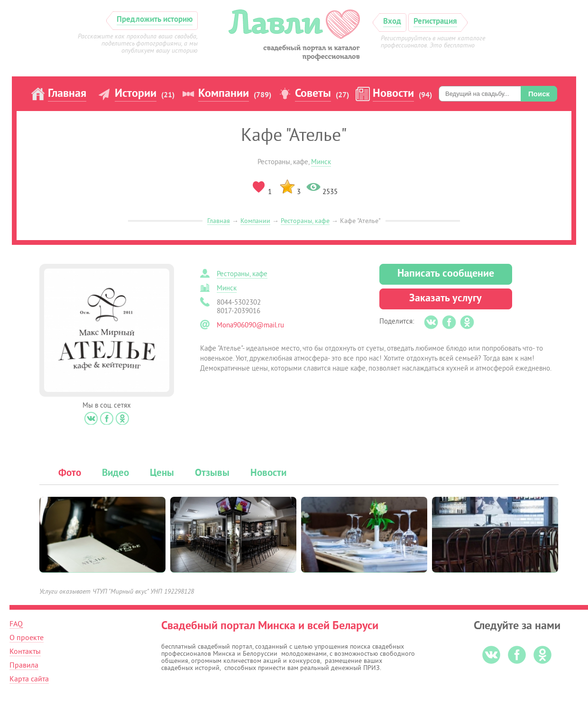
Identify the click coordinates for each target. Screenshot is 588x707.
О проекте (27, 638)
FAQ (16, 624)
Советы (313, 94)
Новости (393, 94)
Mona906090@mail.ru (250, 325)
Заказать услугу (446, 299)
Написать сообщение (446, 274)
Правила (24, 665)
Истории (136, 94)
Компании (224, 94)
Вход (392, 22)
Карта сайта (29, 679)
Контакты (25, 651)
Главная (67, 94)
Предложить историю (155, 20)
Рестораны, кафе (305, 221)
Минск (321, 162)
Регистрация (435, 22)
